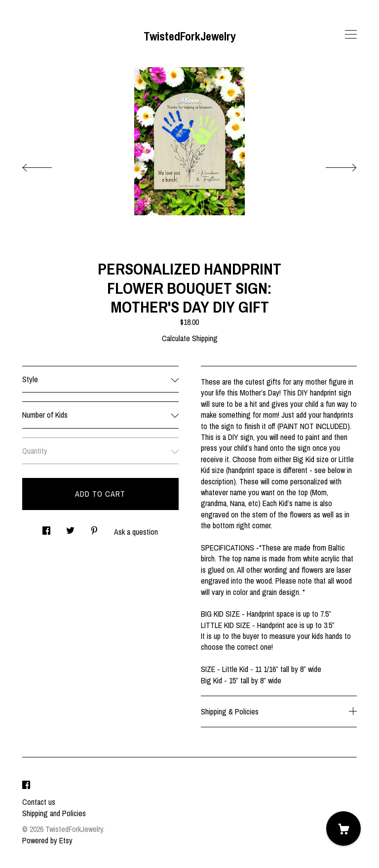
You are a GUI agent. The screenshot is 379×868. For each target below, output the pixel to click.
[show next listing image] (332, 165)
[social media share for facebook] (46, 528)
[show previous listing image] (47, 165)
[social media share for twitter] (70, 528)
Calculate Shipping (190, 338)
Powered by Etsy (47, 840)
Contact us (39, 802)
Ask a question (136, 532)
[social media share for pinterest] (94, 528)
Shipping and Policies (54, 813)
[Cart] (343, 829)
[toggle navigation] (351, 35)
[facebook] (26, 785)
